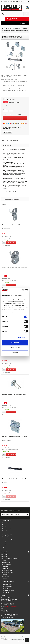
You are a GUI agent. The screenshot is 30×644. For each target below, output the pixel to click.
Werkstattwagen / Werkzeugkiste (10, 558)
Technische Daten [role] (15, 140)
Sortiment (24, 23)
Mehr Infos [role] (5, 140)
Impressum (5, 533)
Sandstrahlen (5, 567)
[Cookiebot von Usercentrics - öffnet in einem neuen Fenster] (22, 290)
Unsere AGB (5, 537)
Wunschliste (7, 133)
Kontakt (5, 2)
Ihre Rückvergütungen (7, 586)
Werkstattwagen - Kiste (8, 573)
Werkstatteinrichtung (7, 571)
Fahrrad (4, 561)
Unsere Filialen (6, 531)
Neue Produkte (6, 577)
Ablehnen (15, 353)
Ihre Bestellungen (6, 584)
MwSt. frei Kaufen (6, 543)
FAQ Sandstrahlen (6, 547)
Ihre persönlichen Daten (8, 590)
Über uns (10, 2)
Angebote (4, 579)
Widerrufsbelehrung (7, 539)
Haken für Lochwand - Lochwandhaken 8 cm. (14, 394)
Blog (14, 2)
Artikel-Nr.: (4, 73)
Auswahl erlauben (15, 347)
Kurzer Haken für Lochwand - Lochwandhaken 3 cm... (15, 268)
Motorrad (4, 556)
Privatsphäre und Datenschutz (9, 541)
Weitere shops (19, 2)
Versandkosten (6, 106)
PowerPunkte (6, 129)
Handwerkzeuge (6, 563)
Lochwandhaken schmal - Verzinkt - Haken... (14, 225)
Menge (4, 109)
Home (2, 2)
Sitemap (19, 637)
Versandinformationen (7, 529)
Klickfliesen (5, 575)
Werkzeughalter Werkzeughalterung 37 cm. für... (15, 479)
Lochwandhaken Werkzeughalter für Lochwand (15, 436)
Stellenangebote (6, 549)
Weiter (24, 67)
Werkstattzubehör (6, 565)
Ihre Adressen (5, 588)
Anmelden (26, 2)
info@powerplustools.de (11, 606)
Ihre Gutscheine (6, 592)
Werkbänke (5, 554)
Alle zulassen (15, 342)
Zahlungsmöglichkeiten (8, 535)
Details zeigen (21, 337)
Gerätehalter (5, 569)
